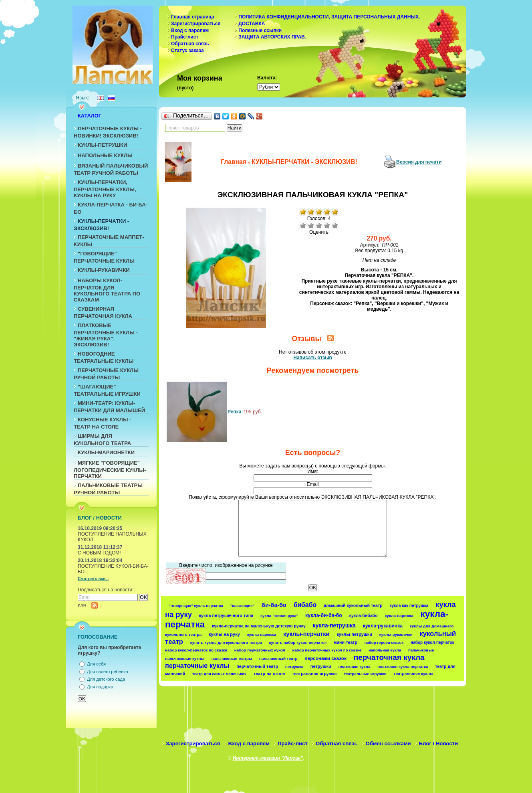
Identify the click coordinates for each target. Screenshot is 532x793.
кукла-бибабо (364, 615)
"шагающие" (243, 606)
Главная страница (193, 17)
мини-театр (346, 642)
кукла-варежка (399, 616)
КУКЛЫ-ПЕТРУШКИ (102, 145)
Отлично (335, 225)
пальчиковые (421, 650)
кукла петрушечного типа (226, 615)
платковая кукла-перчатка (403, 667)
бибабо (305, 605)
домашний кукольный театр (353, 605)
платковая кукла (355, 667)
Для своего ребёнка (108, 672)
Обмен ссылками (388, 743)
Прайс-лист (185, 37)
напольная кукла (385, 650)
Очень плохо (303, 225)
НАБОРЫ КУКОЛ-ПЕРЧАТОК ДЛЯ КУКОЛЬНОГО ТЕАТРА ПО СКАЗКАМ (107, 290)
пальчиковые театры (232, 658)
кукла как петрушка (409, 606)
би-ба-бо (274, 605)
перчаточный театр (257, 666)
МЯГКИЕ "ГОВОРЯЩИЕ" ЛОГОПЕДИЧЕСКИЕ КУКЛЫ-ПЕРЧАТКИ (110, 469)
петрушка (294, 667)
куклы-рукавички (396, 634)
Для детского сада (106, 679)
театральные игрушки (365, 674)
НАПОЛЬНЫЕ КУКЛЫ (105, 155)
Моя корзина (200, 78)
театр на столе (269, 674)
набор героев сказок (384, 642)
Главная (233, 162)
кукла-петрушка (334, 625)
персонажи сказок (325, 658)
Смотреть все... (93, 579)
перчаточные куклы (197, 666)
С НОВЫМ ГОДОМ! (99, 553)
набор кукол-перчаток (432, 642)
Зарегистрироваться (196, 24)
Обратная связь (190, 44)
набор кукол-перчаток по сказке (196, 650)
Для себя (96, 664)
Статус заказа (187, 51)
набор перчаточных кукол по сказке (327, 650)
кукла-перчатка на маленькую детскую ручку (259, 626)
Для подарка (100, 687)
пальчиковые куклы (185, 658)
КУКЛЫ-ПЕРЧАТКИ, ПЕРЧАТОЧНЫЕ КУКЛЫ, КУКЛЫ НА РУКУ (105, 189)
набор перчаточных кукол (260, 650)
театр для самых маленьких (219, 674)
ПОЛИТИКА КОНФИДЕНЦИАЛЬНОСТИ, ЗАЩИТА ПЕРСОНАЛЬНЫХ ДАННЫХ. (329, 17)
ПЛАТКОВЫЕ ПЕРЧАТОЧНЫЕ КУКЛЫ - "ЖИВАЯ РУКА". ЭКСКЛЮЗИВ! (106, 335)
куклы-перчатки (306, 634)
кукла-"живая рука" (279, 616)
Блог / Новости (439, 743)
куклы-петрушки (354, 634)
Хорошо (327, 225)
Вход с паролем (190, 30)
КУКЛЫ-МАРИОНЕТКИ (106, 452)
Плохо (311, 225)
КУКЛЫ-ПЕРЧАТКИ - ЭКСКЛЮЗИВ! (304, 162)
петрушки (321, 666)
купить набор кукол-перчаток (298, 642)
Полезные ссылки (260, 30)
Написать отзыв (313, 358)
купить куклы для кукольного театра (226, 642)
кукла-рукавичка (383, 626)
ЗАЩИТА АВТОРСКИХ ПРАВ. (272, 37)
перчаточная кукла (389, 657)
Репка (234, 412)
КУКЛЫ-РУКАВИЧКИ (104, 270)
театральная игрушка (314, 674)
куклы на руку (224, 634)
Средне (319, 225)
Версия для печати (419, 162)
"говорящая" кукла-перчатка (196, 606)
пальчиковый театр (278, 658)
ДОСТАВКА (252, 24)
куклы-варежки (262, 634)
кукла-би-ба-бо (324, 615)
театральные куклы (414, 674)
